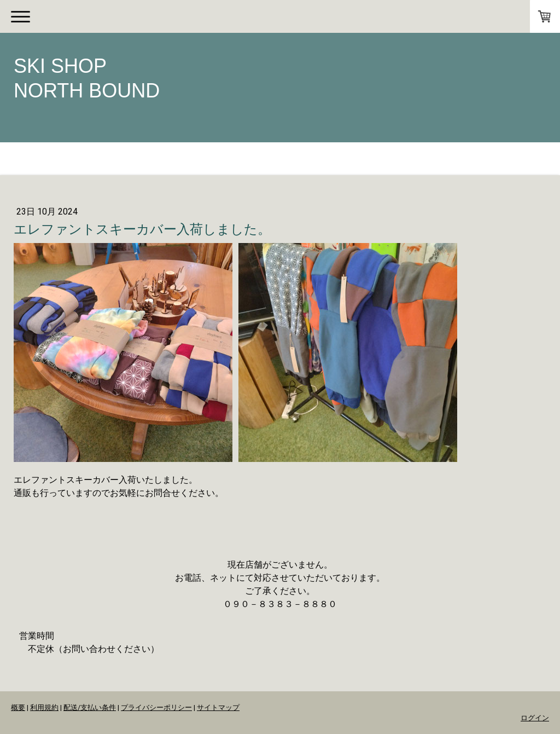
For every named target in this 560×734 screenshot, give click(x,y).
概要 (18, 707)
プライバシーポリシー (156, 707)
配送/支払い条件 (90, 707)
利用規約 (44, 707)
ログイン (535, 718)
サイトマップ (218, 707)
